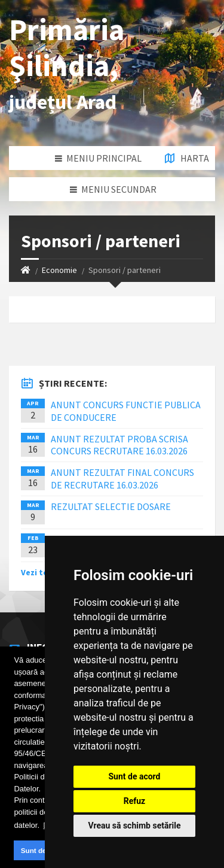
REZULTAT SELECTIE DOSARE (111, 506)
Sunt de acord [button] (44, 850)
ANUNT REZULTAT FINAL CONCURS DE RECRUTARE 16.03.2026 (122, 479)
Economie (59, 270)
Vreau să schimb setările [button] (134, 825)
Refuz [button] (135, 801)
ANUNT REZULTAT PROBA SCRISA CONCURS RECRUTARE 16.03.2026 (119, 445)
